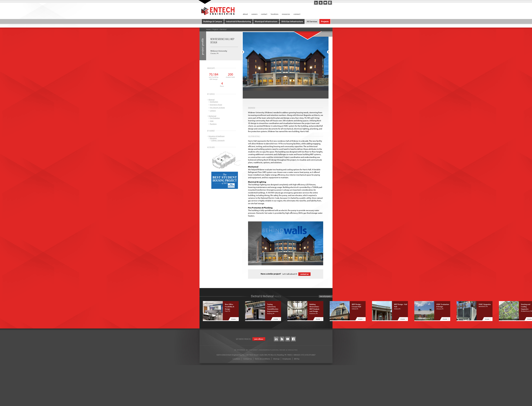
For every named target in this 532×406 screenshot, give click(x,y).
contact (264, 14)
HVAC (212, 121)
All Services (312, 21)
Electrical (223, 29)
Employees (287, 359)
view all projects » (326, 296)
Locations (236, 359)
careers (254, 14)
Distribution (214, 101)
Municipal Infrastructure (266, 21)
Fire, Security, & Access (217, 107)
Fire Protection (215, 118)
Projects (325, 21)
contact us (304, 274)
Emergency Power (216, 104)
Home (208, 29)
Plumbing (213, 124)
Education (213, 138)
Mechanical (212, 116)
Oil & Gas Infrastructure (292, 21)
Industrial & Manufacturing (239, 21)
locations (275, 14)
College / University (218, 140)
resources (286, 14)
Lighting (213, 110)
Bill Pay (297, 359)
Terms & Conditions (262, 359)
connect (297, 14)
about (245, 14)
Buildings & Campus (213, 21)
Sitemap (276, 359)
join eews (259, 339)
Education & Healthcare (217, 136)
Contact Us (248, 359)
